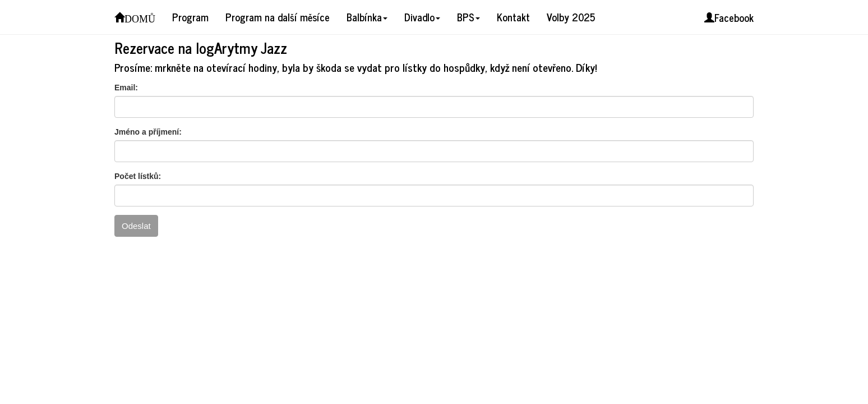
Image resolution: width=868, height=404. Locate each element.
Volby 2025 (571, 17)
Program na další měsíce (278, 17)
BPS (468, 17)
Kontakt (513, 17)
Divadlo (422, 17)
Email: (126, 88)
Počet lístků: (138, 176)
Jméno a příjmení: (148, 132)
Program (190, 17)
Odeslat (136, 226)
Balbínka (367, 17)
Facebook (729, 17)
